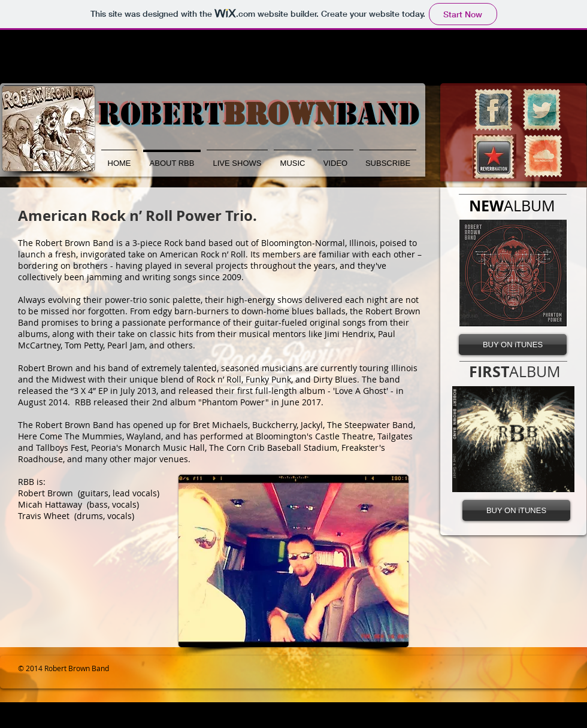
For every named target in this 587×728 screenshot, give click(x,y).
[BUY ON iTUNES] (513, 345)
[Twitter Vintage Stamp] (542, 110)
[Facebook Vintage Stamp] (493, 110)
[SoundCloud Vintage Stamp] (543, 156)
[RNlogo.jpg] (494, 156)
